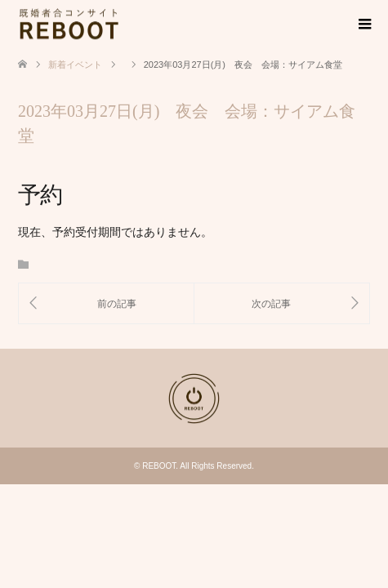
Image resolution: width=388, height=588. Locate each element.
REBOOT (159, 466)
